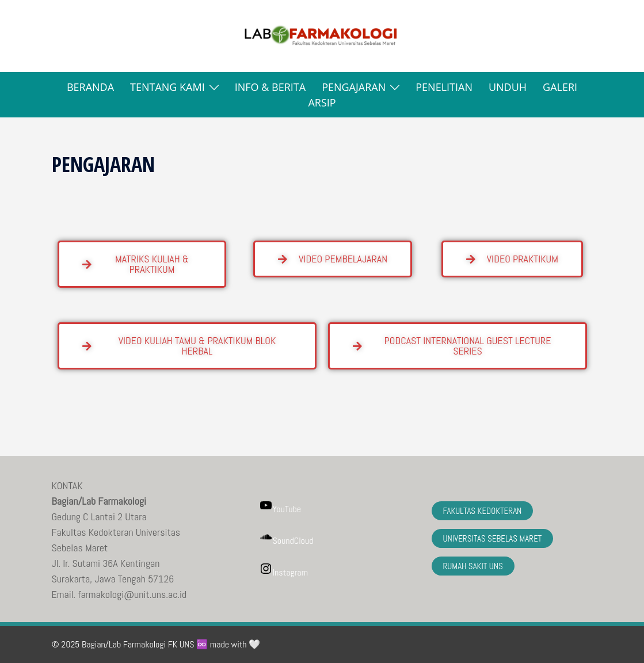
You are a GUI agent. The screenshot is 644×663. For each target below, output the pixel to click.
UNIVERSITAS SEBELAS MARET (493, 538)
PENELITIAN (444, 87)
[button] (56, 36)
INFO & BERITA (270, 87)
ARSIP (322, 102)
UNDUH (508, 87)
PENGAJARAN (354, 87)
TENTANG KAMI (167, 87)
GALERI (560, 87)
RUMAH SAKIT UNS (473, 566)
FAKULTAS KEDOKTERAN (483, 511)
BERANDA (90, 87)
